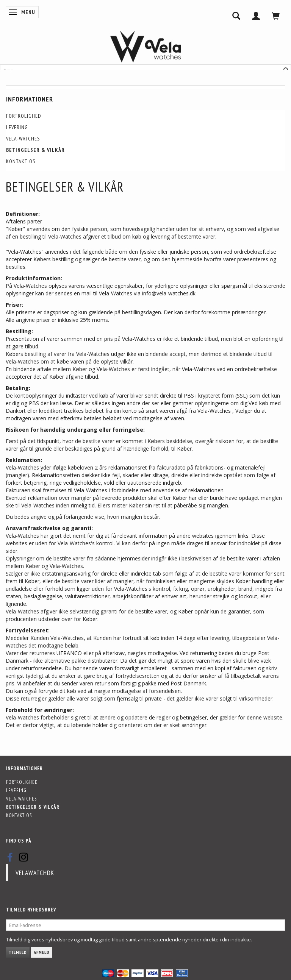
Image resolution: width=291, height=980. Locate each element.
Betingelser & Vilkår (35, 150)
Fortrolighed (24, 116)
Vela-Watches (23, 139)
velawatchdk (35, 873)
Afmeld (42, 952)
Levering (17, 127)
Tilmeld (18, 952)
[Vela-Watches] (145, 47)
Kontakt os (21, 161)
